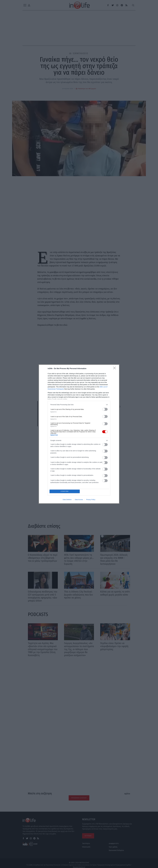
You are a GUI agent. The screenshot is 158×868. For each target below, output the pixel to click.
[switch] (105, 409)
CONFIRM (65, 491)
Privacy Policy (91, 500)
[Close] (115, 369)
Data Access (79, 500)
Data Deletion (67, 500)
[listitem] (79, 405)
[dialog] (79, 434)
